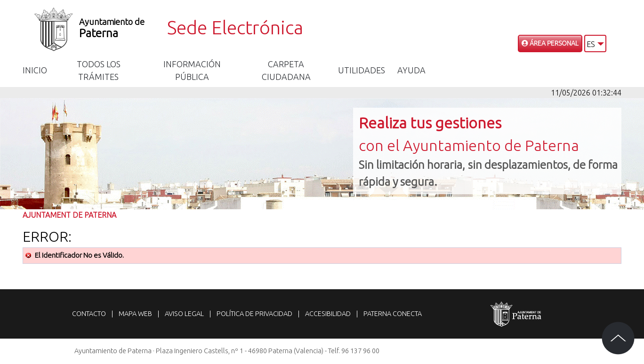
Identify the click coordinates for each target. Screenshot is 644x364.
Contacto (89, 314)
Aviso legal (184, 314)
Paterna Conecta (393, 314)
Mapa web (135, 314)
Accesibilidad (328, 314)
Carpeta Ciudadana (286, 70)
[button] (595, 44)
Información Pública (192, 70)
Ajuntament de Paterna (69, 215)
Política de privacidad (254, 314)
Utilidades (362, 70)
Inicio (35, 70)
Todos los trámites (99, 70)
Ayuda (411, 70)
